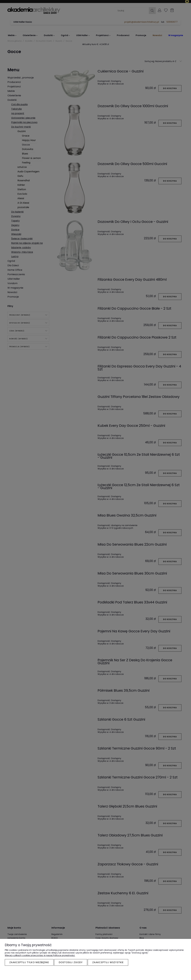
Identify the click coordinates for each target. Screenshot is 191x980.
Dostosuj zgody (71, 962)
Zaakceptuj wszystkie (108, 962)
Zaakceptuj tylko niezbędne (29, 962)
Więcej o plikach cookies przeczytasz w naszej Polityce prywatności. (40, 955)
